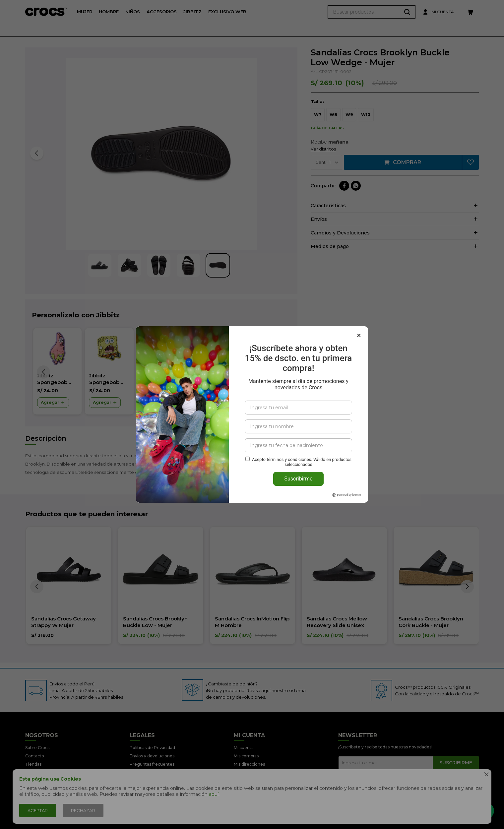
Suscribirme (298, 478)
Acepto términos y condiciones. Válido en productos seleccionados (302, 461)
